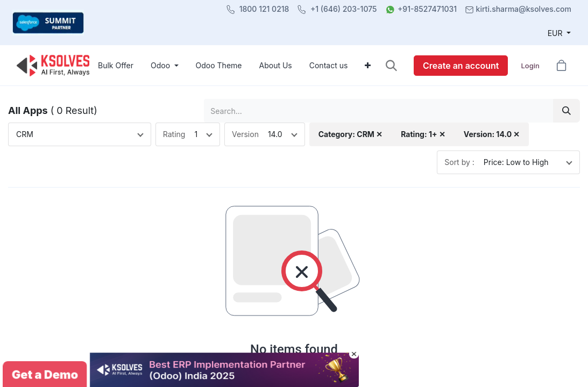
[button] (391, 65)
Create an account (461, 66)
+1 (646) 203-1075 (344, 9)
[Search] (566, 110)
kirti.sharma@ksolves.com (524, 9)
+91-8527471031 (427, 9)
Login (530, 66)
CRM (25, 134)
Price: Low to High (516, 162)
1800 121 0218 (264, 9)
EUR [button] (556, 33)
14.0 (275, 134)
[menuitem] (116, 65)
